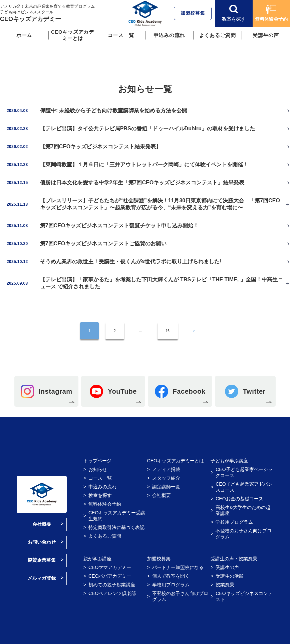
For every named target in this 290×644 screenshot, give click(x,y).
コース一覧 (121, 35)
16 (168, 331)
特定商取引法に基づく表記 (116, 527)
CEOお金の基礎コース (239, 499)
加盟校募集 (193, 13)
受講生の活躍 (230, 576)
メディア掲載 (166, 469)
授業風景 (225, 585)
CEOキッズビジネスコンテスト (244, 596)
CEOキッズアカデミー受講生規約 (117, 516)
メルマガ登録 (42, 578)
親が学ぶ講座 (97, 559)
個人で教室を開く (171, 576)
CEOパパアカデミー (110, 576)
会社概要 (42, 524)
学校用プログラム (234, 522)
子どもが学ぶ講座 (229, 461)
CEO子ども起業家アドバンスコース (244, 487)
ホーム (24, 35)
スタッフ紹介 (166, 478)
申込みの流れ (169, 35)
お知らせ (98, 469)
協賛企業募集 (42, 560)
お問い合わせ (42, 542)
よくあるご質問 (218, 35)
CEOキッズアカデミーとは (73, 35)
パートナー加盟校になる (178, 567)
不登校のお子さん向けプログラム (244, 534)
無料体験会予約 (271, 13)
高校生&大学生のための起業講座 (243, 510)
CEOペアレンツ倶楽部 (112, 593)
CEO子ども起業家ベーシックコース (244, 472)
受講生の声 (266, 35)
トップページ (97, 461)
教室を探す (234, 13)
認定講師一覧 (166, 487)
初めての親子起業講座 (112, 585)
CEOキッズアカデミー (31, 19)
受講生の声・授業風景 (234, 559)
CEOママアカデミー (110, 567)
